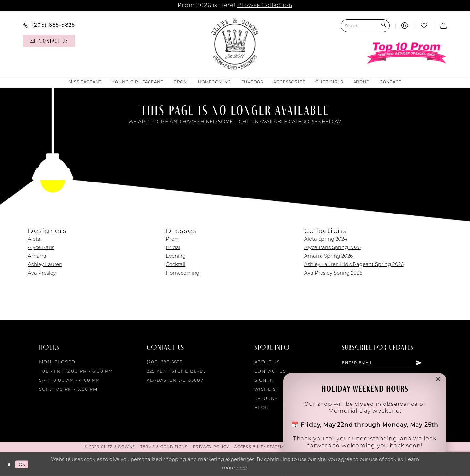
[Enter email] (387, 363)
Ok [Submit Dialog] (24, 464)
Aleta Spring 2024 (326, 239)
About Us (267, 362)
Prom (173, 239)
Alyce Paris (41, 248)
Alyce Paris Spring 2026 (332, 248)
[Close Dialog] (10, 464)
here (242, 468)
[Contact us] (49, 41)
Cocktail (176, 265)
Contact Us (270, 371)
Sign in (264, 381)
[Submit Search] (383, 26)
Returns (266, 399)
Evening (176, 256)
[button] (405, 26)
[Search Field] (365, 26)
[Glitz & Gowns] (235, 43)
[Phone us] (49, 25)
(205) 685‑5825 (164, 362)
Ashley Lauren (45, 265)
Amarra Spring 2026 (329, 256)
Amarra (37, 256)
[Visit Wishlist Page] (424, 26)
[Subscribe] (429, 363)
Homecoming (183, 273)
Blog (262, 408)
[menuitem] (49, 25)
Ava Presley (42, 273)
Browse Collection (265, 5)
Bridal (173, 248)
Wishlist (266, 390)
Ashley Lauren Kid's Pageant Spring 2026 (354, 265)
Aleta (34, 239)
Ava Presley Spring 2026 (333, 273)
